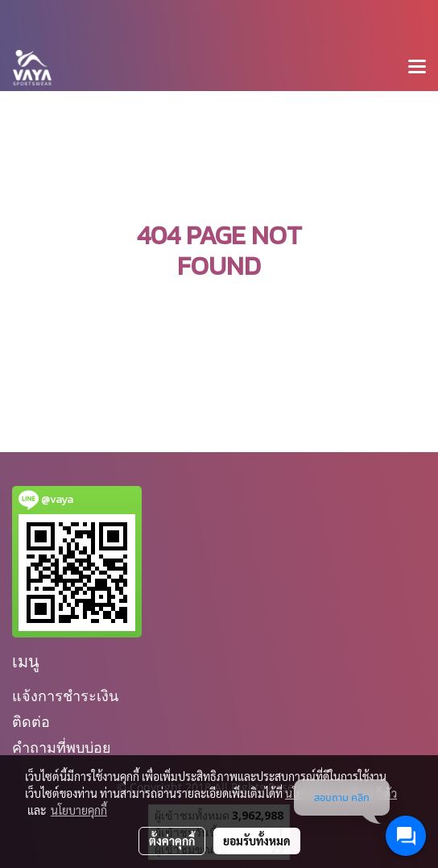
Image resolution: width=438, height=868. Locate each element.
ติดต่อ (31, 722)
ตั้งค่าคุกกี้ (172, 841)
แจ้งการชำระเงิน (65, 696)
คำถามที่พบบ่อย (62, 748)
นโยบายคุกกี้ (79, 810)
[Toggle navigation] (417, 68)
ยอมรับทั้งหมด (257, 841)
